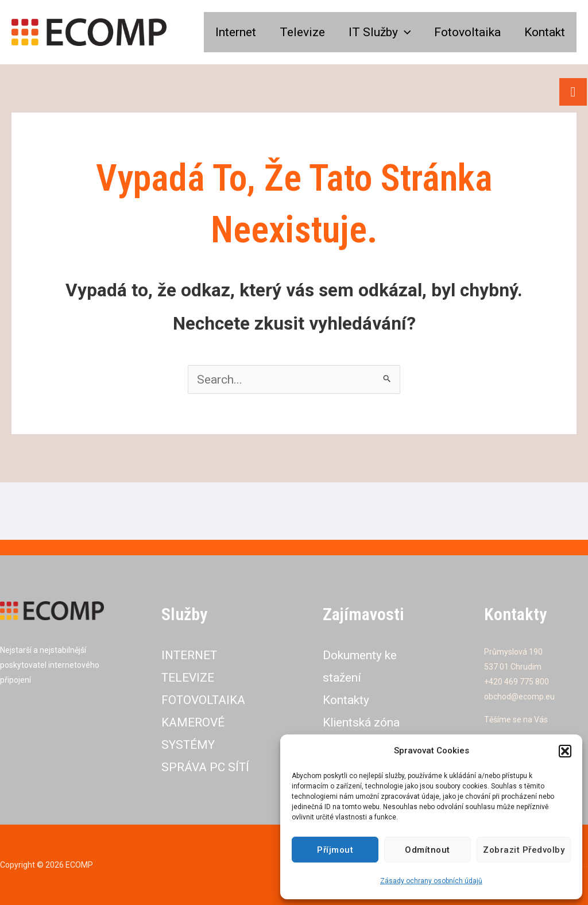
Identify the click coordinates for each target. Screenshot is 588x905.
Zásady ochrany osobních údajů (431, 881)
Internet (232, 32)
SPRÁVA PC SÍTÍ (206, 767)
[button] (565, 751)
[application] (402, 32)
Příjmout (335, 850)
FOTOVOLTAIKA (204, 700)
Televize (299, 32)
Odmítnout (428, 850)
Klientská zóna (362, 722)
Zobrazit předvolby (524, 850)
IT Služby (378, 32)
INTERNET (191, 655)
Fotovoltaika (466, 32)
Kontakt (544, 32)
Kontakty (346, 700)
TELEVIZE (188, 678)
